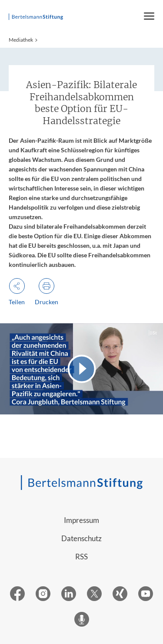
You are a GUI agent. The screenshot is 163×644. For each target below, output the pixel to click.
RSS (81, 557)
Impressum (81, 520)
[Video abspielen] (81, 369)
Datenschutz (81, 538)
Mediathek (21, 40)
